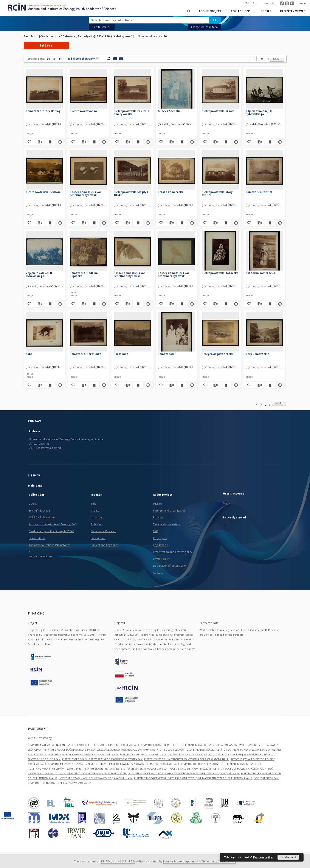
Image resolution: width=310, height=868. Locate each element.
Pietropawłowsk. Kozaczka (220, 273)
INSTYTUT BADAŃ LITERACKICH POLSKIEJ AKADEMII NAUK (174, 745)
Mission (158, 504)
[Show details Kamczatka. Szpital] (279, 223)
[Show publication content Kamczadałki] (182, 385)
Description (98, 538)
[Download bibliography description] (39, 142)
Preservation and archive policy (173, 552)
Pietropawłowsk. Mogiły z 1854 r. (131, 194)
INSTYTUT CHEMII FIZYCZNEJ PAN (139, 754)
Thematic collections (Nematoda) (49, 545)
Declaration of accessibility (170, 566)
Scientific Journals (40, 511)
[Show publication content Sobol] (50, 385)
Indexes (265, 11)
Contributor (98, 517)
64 (60, 59)
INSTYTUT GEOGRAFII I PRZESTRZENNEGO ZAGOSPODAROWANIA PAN (103, 759)
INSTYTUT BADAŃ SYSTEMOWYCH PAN (230, 745)
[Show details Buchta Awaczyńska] (104, 142)
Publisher (97, 524)
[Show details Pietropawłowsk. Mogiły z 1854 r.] (148, 223)
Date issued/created (103, 531)
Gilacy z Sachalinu (170, 111)
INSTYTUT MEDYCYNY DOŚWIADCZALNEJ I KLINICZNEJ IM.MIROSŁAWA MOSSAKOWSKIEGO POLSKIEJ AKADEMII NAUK (114, 764)
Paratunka (121, 354)
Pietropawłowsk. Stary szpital (217, 194)
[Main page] (188, 11)
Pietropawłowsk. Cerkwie (43, 192)
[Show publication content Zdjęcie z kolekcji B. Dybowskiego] (270, 142)
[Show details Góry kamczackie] (279, 385)
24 (48, 59)
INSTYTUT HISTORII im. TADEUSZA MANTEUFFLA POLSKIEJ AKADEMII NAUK (187, 759)
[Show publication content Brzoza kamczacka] (182, 223)
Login (302, 3)
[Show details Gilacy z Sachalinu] (192, 142)
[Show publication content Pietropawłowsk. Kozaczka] (226, 304)
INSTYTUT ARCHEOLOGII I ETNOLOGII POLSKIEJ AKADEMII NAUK (103, 745)
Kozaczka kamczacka (260, 273)
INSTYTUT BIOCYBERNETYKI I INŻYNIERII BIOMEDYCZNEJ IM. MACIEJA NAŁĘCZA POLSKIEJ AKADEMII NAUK (193, 778)
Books (33, 504)
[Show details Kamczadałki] (192, 385)
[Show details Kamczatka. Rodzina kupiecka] (104, 304)
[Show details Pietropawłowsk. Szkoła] (236, 142)
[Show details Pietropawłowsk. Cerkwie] (60, 223)
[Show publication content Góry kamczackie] (270, 385)
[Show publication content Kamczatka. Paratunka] (94, 385)
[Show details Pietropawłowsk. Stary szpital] (236, 223)
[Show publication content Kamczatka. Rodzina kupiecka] (94, 304)
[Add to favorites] (29, 142)
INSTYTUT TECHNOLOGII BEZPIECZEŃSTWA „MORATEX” (60, 783)
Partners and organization (169, 511)
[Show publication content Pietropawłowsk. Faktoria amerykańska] (138, 142)
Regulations (160, 545)
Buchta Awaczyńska (83, 111)
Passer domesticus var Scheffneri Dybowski (85, 194)
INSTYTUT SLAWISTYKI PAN (99, 769)
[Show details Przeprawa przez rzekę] (236, 385)
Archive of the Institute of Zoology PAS (53, 524)
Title (94, 504)
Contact (158, 573)
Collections (241, 11)
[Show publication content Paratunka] (138, 385)
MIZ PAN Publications (42, 517)
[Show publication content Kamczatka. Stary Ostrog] (50, 142)
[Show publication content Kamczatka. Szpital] (270, 223)
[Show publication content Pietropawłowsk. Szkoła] (226, 142)
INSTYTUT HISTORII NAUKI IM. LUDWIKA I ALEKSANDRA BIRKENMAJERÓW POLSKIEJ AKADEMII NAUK (184, 773)
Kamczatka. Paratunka (86, 354)
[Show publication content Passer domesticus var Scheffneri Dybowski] (94, 223)
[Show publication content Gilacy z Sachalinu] (182, 142)
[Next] (277, 59)
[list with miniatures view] (115, 59)
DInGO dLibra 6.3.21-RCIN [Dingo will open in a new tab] (118, 861)
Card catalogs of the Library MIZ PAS (51, 531)
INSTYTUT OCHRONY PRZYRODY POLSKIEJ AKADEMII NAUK (215, 764)
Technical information (167, 524)
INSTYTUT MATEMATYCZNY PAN (47, 745)
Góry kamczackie (257, 354)
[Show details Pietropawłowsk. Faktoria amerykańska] (148, 142)
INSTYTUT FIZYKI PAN (266, 778)
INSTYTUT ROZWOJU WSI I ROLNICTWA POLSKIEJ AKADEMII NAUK (96, 778)
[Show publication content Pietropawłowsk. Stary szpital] (226, 223)
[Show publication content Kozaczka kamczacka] (270, 304)
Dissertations (37, 538)
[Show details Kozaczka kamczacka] (279, 304)
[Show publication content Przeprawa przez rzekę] (226, 385)
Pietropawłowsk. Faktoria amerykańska (131, 113)
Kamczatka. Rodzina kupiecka (84, 275)
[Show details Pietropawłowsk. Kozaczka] (236, 304)
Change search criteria (204, 27)
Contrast (270, 3)
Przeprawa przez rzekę (218, 354)
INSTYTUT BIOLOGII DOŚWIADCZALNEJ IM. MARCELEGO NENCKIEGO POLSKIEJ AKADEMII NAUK (96, 750)
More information (263, 857)
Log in (227, 503)
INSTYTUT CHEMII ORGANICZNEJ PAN (181, 754)
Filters (46, 45)
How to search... (102, 27)
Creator (96, 511)
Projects (158, 517)
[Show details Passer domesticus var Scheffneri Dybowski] (104, 223)
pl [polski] (254, 3)
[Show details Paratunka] (148, 385)
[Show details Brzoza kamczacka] (192, 223)
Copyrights (160, 538)
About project (210, 11)
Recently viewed (293, 11)
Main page (35, 486)
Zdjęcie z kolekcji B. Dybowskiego (259, 113)
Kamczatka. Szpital (259, 192)
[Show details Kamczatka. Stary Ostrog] (60, 142)
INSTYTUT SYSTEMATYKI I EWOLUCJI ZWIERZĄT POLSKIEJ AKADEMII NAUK (157, 769)
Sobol (30, 354)
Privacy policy (162, 559)
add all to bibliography (83, 59)
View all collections (40, 556)
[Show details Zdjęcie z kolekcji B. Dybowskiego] (279, 142)
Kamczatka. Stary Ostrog (43, 111)
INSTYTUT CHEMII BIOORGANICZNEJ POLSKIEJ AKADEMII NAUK (83, 754)
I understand (288, 857)
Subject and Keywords (105, 545)
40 (54, 59)
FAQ (156, 531)
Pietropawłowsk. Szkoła (218, 111)
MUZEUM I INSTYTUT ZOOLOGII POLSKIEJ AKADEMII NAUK (233, 769)
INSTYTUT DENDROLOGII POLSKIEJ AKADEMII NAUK (233, 754)
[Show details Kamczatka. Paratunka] (104, 385)
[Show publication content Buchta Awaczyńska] (94, 142)
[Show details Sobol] (60, 385)
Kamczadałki (167, 354)
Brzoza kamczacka (171, 192)
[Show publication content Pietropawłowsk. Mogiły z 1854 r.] (138, 223)
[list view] (121, 59)
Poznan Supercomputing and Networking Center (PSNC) (200, 861)
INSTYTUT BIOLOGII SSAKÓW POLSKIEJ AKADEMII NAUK (183, 750)
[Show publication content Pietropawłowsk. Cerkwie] (50, 223)
